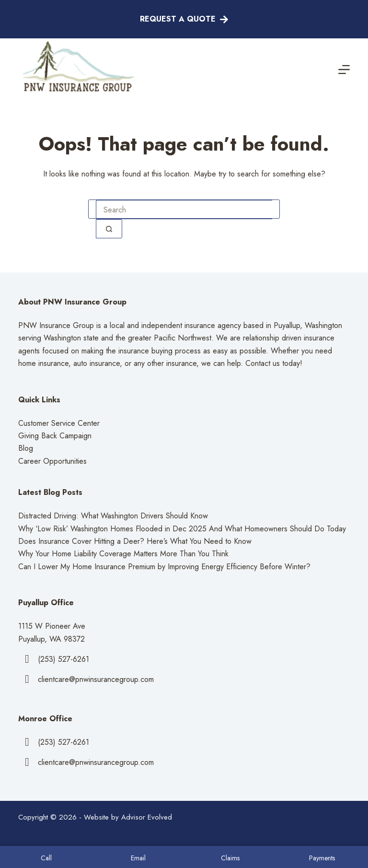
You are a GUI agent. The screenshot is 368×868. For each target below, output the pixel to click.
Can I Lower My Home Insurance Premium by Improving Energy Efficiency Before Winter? (164, 567)
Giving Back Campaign (55, 436)
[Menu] (344, 70)
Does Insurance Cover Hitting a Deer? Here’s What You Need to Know (135, 541)
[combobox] (184, 210)
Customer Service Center (59, 423)
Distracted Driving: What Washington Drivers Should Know (113, 516)
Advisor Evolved (147, 817)
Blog (26, 448)
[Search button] (109, 229)
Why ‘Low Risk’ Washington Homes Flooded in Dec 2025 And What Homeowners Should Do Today (182, 529)
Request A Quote (184, 19)
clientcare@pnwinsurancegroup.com (96, 679)
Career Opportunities (52, 461)
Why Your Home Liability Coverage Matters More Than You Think (123, 554)
